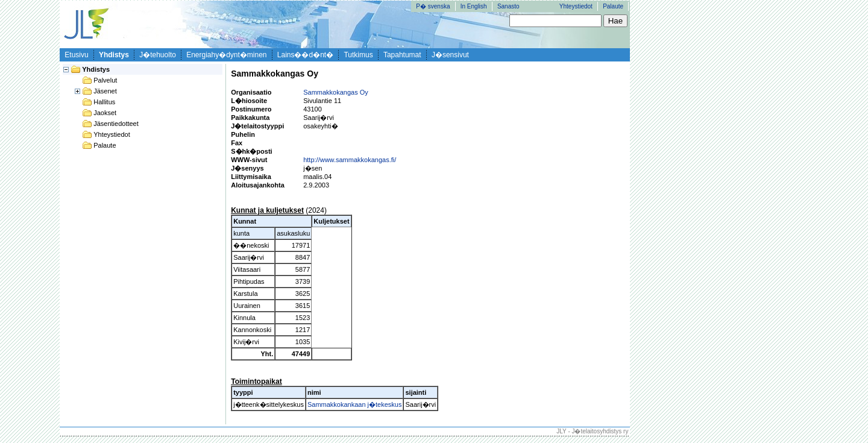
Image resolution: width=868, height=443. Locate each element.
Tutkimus (358, 55)
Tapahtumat (402, 55)
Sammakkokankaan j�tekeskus (355, 404)
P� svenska (433, 6)
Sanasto (508, 6)
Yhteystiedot (576, 6)
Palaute (613, 6)
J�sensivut (450, 55)
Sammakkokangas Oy (336, 92)
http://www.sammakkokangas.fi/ (350, 160)
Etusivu (76, 55)
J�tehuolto (158, 55)
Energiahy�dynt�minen (226, 55)
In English (474, 6)
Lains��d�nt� (305, 55)
